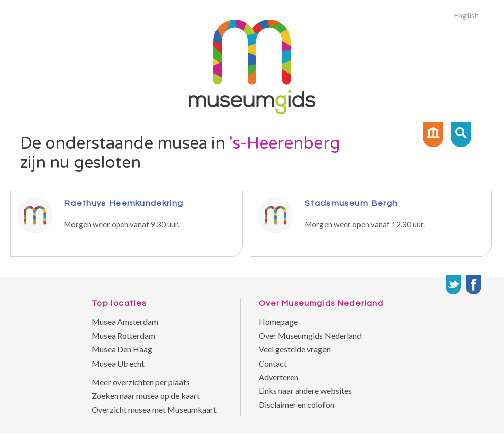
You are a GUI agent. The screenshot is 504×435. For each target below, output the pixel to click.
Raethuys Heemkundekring (123, 203)
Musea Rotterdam (123, 335)
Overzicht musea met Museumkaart (154, 409)
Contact (273, 363)
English (466, 15)
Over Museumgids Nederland (310, 335)
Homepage (278, 322)
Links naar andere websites (305, 391)
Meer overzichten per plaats (141, 382)
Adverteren (278, 377)
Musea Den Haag (122, 349)
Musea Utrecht (118, 363)
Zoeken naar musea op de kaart (146, 396)
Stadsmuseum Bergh (351, 203)
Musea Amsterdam (125, 322)
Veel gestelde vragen (295, 349)
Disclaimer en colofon (296, 404)
